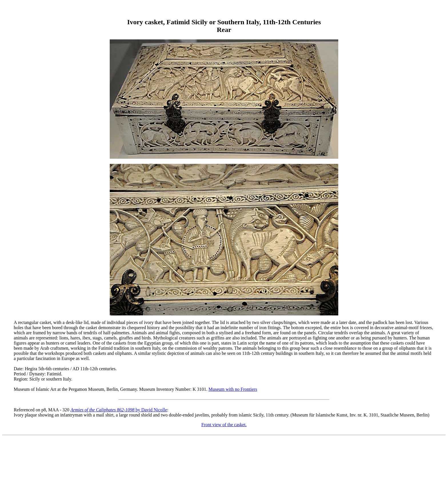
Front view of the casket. (224, 425)
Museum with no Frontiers (233, 389)
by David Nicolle (119, 410)
